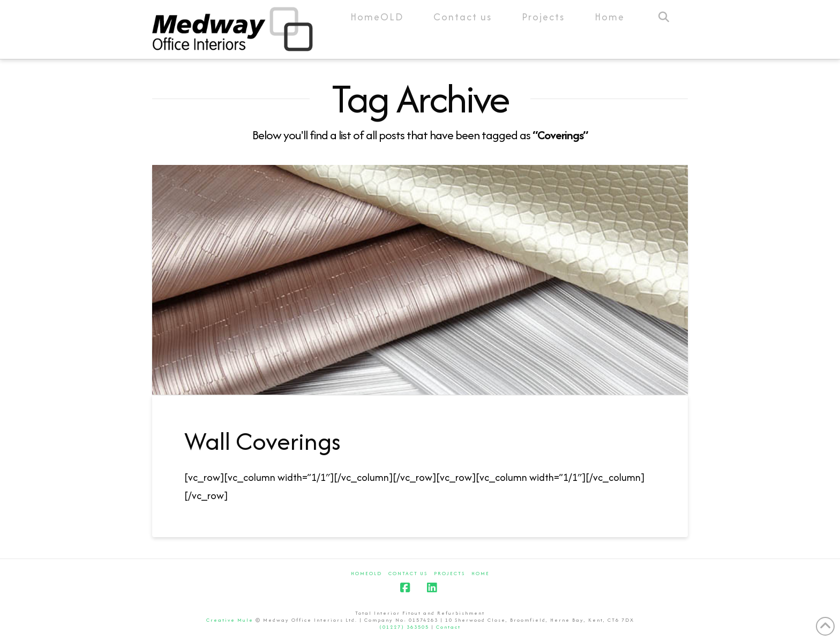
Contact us (408, 573)
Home (481, 573)
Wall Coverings (262, 441)
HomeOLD (366, 573)
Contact (448, 627)
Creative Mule (230, 620)
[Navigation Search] (663, 29)
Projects (449, 573)
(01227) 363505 (404, 627)
